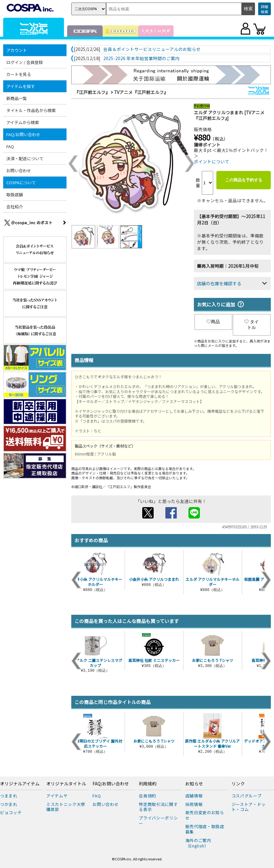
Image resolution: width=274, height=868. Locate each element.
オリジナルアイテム (20, 784)
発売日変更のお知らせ (205, 815)
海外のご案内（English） (198, 843)
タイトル (252, 324)
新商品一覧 (17, 98)
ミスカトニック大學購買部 (66, 807)
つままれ (9, 796)
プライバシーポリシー (158, 821)
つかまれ (9, 804)
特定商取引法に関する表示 (158, 807)
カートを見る (19, 74)
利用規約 (148, 784)
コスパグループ (247, 796)
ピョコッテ (11, 812)
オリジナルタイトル (66, 784)
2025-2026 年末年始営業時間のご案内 (141, 59)
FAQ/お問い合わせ (23, 134)
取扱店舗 (15, 195)
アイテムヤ (57, 796)
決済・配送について (25, 158)
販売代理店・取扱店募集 (205, 829)
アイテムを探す (21, 86)
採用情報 (194, 804)
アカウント (17, 50)
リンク (238, 784)
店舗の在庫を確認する (219, 283)
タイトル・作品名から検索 (31, 110)
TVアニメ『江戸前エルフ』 (141, 92)
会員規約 (147, 796)
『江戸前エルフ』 (92, 92)
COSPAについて (21, 182)
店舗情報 (194, 796)
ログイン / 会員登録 (25, 62)
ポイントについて (212, 161)
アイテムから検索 (23, 122)
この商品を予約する (244, 180)
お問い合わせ (19, 170)
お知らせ (194, 784)
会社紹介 (15, 207)
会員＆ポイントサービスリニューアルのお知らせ (152, 49)
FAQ (10, 146)
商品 (213, 322)
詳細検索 (264, 9)
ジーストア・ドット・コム (249, 807)
